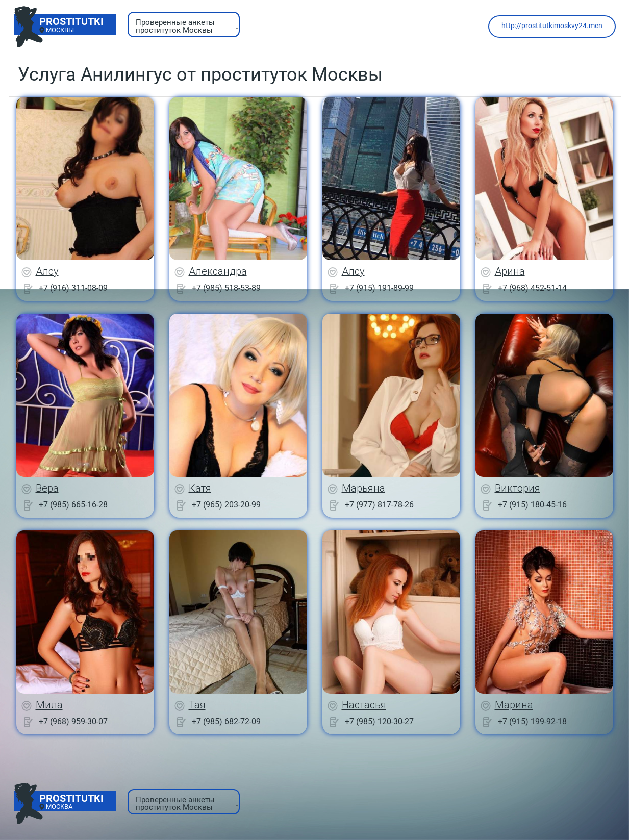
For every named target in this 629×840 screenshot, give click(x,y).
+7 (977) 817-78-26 (379, 505)
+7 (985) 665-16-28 (73, 505)
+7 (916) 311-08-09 (73, 288)
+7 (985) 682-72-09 (226, 721)
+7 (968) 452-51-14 (532, 288)
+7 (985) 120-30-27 (379, 721)
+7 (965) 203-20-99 (226, 505)
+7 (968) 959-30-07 (73, 721)
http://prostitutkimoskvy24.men (552, 26)
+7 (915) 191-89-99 (379, 288)
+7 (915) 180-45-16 (532, 505)
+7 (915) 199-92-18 (532, 721)
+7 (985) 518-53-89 (226, 288)
